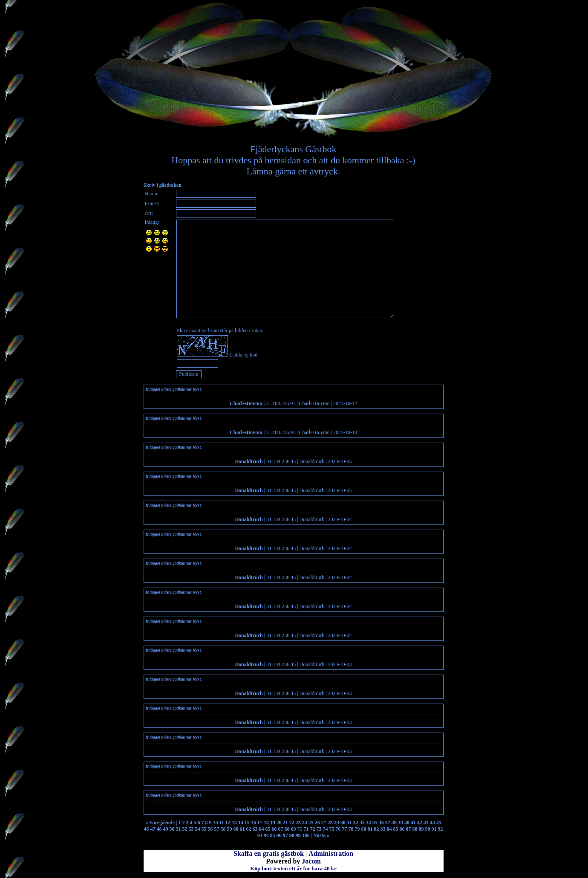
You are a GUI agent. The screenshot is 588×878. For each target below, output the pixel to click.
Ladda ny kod (243, 355)
